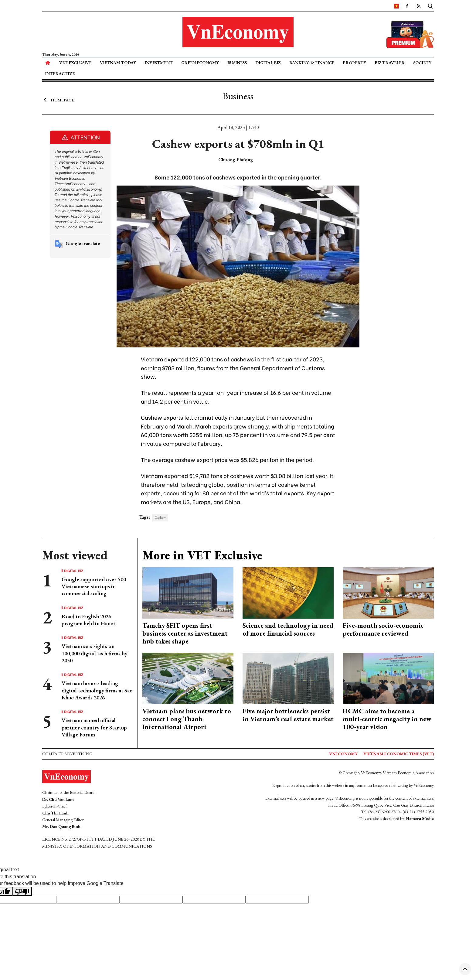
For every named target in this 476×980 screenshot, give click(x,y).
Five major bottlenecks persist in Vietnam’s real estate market (288, 715)
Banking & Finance (312, 63)
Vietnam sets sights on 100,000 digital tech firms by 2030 (94, 653)
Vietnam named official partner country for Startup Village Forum (94, 727)
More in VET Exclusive (202, 555)
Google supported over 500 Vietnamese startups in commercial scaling (94, 586)
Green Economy (200, 63)
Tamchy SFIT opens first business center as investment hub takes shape (185, 633)
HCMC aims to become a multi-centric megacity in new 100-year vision (387, 719)
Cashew (160, 517)
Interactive (60, 73)
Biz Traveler (390, 63)
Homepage (58, 100)
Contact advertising (67, 754)
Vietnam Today (118, 63)
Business (237, 63)
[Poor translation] (22, 891)
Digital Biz (268, 63)
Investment (159, 63)
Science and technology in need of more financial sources (288, 629)
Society (422, 63)
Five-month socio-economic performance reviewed (383, 629)
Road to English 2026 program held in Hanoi (88, 620)
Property (354, 63)
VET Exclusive (75, 63)
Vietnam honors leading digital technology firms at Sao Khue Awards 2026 (97, 690)
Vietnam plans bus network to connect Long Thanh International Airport (187, 719)
